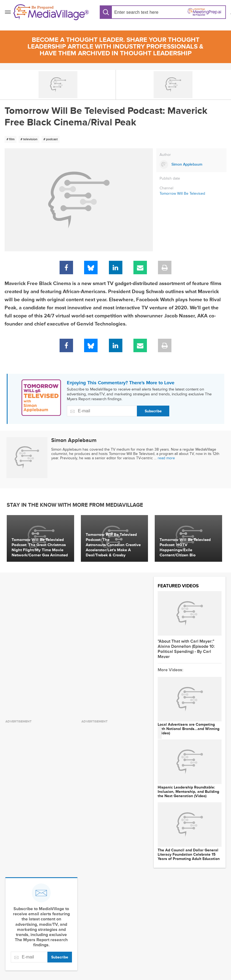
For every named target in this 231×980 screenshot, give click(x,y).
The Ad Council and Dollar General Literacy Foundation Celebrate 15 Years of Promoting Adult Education (189, 855)
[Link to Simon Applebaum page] (191, 165)
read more (166, 458)
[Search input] (137, 12)
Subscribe (153, 411)
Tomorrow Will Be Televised (182, 193)
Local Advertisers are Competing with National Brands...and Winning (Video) (189, 729)
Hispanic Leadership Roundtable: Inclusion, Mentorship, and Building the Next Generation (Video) (188, 792)
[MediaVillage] (51, 12)
